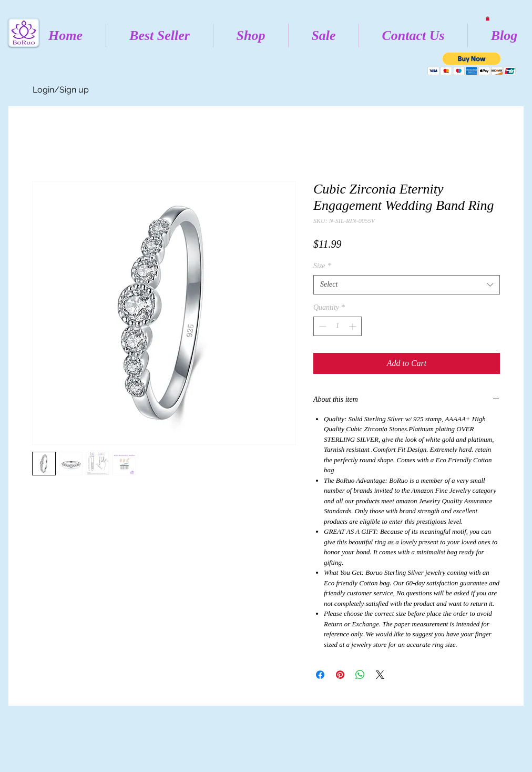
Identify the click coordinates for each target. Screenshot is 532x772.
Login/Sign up (61, 90)
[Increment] (354, 326)
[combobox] (407, 285)
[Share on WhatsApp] (360, 675)
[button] (488, 18)
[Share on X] (380, 675)
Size (322, 266)
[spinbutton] (337, 326)
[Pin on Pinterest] (340, 675)
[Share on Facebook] (320, 675)
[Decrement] (321, 326)
